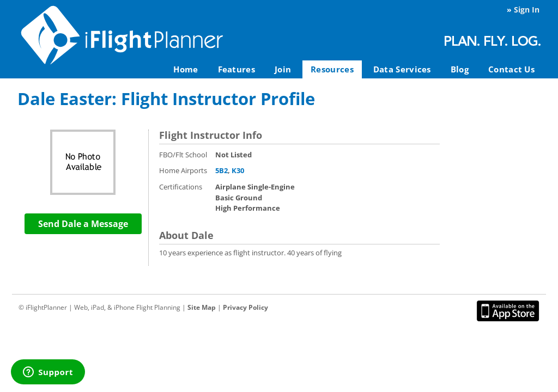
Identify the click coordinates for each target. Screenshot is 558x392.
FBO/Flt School (183, 155)
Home (186, 69)
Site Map (202, 307)
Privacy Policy (245, 307)
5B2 (222, 170)
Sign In (527, 10)
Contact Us (511, 69)
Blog (460, 69)
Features (236, 69)
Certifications (181, 187)
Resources (332, 69)
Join (283, 69)
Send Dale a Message (83, 224)
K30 (238, 170)
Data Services (402, 69)
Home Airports (183, 170)
